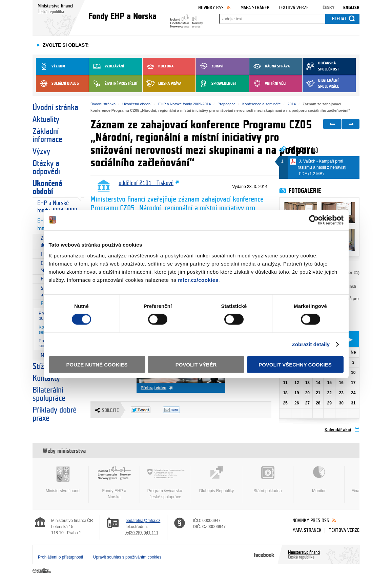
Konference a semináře (262, 104)
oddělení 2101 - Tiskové (146, 183)
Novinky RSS (211, 8)
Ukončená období (47, 188)
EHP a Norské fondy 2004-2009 (57, 207)
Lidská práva (162, 84)
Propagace (226, 104)
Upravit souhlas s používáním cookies (127, 557)
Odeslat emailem (179, 410)
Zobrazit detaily (311, 344)
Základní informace (47, 135)
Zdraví (210, 66)
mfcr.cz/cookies (198, 280)
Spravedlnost (216, 84)
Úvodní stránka (55, 108)
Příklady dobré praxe (55, 414)
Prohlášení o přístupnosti (60, 557)
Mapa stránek (255, 8)
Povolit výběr (196, 364)
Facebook (264, 554)
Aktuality (46, 120)
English (351, 8)
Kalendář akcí (338, 430)
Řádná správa (270, 66)
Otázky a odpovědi (46, 168)
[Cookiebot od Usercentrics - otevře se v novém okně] (314, 220)
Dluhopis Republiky (216, 480)
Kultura (158, 66)
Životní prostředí (113, 84)
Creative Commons (43, 571)
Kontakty (46, 378)
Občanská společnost (321, 66)
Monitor (319, 480)
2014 (291, 104)
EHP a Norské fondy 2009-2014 (184, 104)
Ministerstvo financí (63, 480)
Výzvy (41, 151)
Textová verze (293, 8)
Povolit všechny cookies (295, 364)
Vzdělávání (107, 66)
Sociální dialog (57, 84)
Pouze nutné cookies (97, 364)
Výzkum (50, 66)
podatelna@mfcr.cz (143, 521)
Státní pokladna (268, 480)
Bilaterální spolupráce (321, 84)
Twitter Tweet (147, 410)
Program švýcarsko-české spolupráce (165, 483)
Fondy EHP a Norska (114, 483)
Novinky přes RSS (311, 520)
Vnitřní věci (268, 84)
